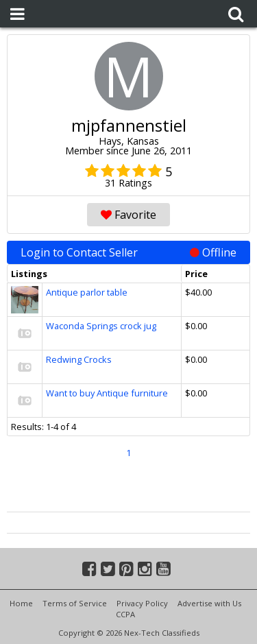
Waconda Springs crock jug (101, 326)
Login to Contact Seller (128, 252)
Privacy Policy (142, 603)
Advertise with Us (209, 603)
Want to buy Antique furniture (107, 393)
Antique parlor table (87, 292)
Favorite (128, 215)
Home (21, 603)
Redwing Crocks (79, 359)
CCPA (125, 614)
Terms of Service (75, 603)
